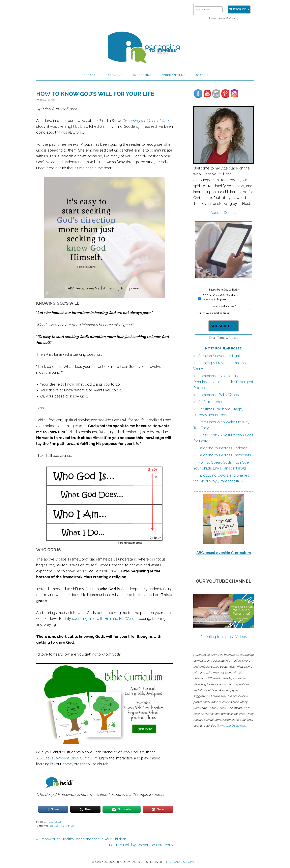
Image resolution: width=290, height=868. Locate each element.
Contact (230, 213)
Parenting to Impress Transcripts (224, 455)
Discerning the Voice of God (145, 121)
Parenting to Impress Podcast (222, 448)
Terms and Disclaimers (181, 862)
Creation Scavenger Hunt (219, 356)
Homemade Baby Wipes (218, 395)
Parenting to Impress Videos (224, 637)
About (215, 213)
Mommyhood (55, 822)
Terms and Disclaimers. (232, 725)
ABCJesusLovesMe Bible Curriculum (67, 758)
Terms (221, 18)
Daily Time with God (65, 826)
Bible (52, 826)
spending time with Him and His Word (103, 619)
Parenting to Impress (145, 45)
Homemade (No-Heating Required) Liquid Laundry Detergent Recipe (223, 382)
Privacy (234, 18)
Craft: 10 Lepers (211, 402)
